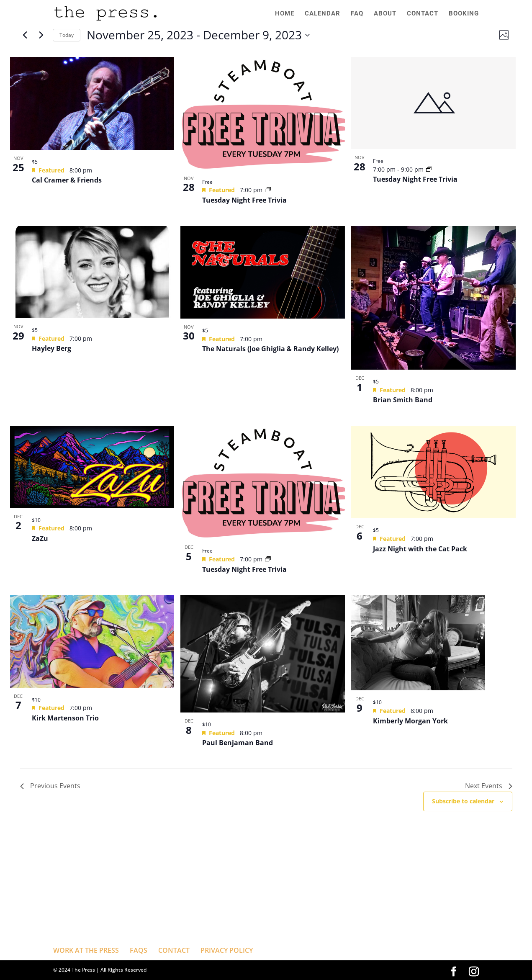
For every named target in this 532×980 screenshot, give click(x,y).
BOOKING (464, 14)
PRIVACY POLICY (227, 950)
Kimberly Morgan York (410, 721)
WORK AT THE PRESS (86, 950)
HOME (283, 14)
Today (67, 35)
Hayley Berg (51, 348)
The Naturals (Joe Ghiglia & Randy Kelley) (270, 349)
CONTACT (422, 14)
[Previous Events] (25, 35)
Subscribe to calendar (463, 801)
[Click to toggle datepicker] (198, 35)
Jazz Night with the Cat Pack (420, 549)
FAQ (356, 14)
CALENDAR (321, 14)
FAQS (139, 950)
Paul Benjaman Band (238, 743)
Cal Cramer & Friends (67, 180)
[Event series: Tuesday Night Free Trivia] (268, 190)
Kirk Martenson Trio (65, 718)
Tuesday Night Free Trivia (244, 200)
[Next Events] (41, 35)
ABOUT (384, 14)
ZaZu (40, 538)
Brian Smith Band (403, 400)
